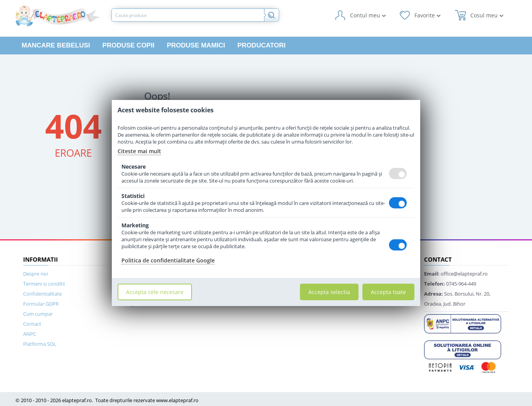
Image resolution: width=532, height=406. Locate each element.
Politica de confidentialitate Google (168, 260)
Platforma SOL (40, 344)
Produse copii (129, 45)
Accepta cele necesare (155, 292)
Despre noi (35, 274)
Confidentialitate (42, 294)
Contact (32, 324)
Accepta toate (388, 292)
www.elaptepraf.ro (177, 400)
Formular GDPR (41, 304)
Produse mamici (196, 45)
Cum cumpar (38, 314)
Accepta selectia (329, 292)
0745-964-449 (450, 284)
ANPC (30, 334)
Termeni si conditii (44, 284)
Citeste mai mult (139, 151)
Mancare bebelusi (56, 45)
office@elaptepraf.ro (456, 274)
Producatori (262, 45)
